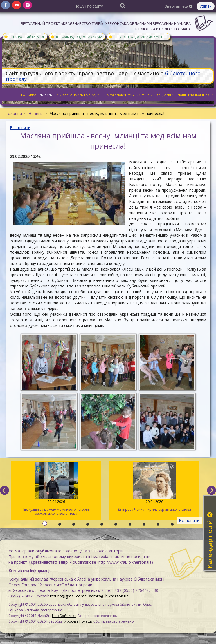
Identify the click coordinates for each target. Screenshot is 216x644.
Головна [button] (29, 95)
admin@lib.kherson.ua (109, 596)
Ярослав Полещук (79, 621)
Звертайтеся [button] (178, 6)
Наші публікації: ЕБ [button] (195, 95)
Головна (14, 113)
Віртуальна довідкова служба (76, 37)
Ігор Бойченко (64, 616)
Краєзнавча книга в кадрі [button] (80, 95)
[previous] (4, 490)
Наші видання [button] (161, 95)
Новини (36, 113)
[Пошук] (123, 5)
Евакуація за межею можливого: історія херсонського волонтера (56, 489)
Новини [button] (46, 95)
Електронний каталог (24, 37)
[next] (211, 490)
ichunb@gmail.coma (68, 596)
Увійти (206, 6)
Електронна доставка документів (138, 37)
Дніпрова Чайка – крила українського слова (154, 487)
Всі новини (20, 128)
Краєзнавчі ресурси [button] (125, 95)
